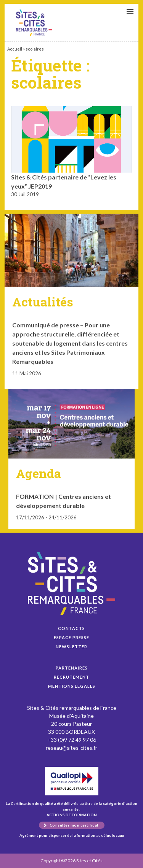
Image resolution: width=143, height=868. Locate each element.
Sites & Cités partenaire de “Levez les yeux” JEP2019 (34, 23)
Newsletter (71, 647)
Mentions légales (72, 686)
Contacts (71, 628)
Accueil (15, 49)
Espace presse (71, 637)
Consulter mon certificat (74, 825)
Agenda (39, 473)
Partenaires (72, 668)
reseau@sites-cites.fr (71, 748)
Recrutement (71, 677)
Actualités (43, 302)
